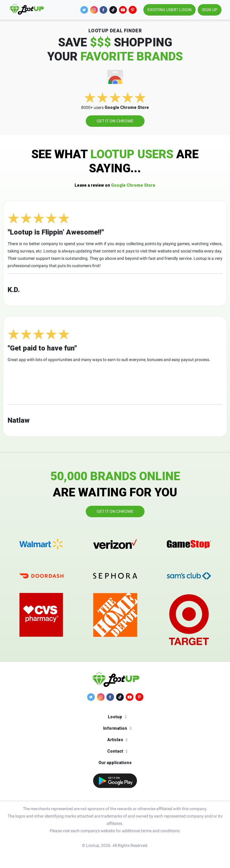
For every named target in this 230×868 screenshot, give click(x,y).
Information (115, 728)
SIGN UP (210, 10)
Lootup (115, 717)
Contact (115, 751)
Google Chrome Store (115, 185)
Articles (115, 740)
